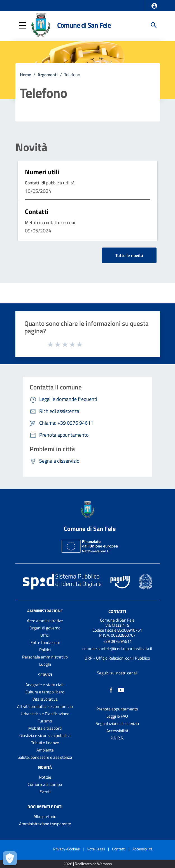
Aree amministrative (45, 621)
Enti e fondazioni (45, 642)
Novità (31, 147)
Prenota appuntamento (117, 709)
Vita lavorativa (45, 699)
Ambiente (45, 750)
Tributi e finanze (45, 743)
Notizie (45, 777)
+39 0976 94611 (117, 641)
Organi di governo (45, 628)
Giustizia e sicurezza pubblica (45, 735)
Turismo (45, 721)
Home (25, 75)
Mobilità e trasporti (45, 728)
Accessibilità (117, 731)
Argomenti (48, 75)
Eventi (45, 792)
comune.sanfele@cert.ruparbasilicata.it (117, 649)
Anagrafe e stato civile (45, 685)
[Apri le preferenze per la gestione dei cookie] (10, 858)
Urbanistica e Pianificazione (45, 714)
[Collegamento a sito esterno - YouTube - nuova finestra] (121, 690)
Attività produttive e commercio (45, 706)
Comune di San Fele (84, 25)
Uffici (45, 635)
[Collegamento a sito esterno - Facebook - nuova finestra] (111, 690)
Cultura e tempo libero (45, 692)
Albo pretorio (45, 816)
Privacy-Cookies (66, 849)
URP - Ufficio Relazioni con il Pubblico (117, 658)
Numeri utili (42, 172)
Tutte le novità (129, 255)
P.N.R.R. (117, 738)
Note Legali (96, 849)
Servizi (45, 675)
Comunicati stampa (45, 784)
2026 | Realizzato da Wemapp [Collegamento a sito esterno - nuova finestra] (88, 864)
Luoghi (45, 664)
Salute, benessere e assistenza (45, 757)
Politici (45, 650)
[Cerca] (154, 25)
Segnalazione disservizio (117, 723)
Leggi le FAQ (117, 716)
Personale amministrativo (45, 657)
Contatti (37, 211)
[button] (154, 6)
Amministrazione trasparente (45, 824)
